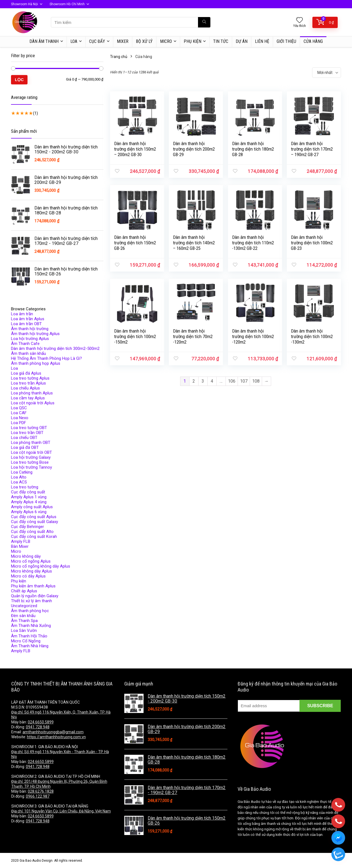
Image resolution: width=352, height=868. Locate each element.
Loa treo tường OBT (29, 428)
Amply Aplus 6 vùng (29, 512)
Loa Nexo (20, 418)
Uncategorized (24, 606)
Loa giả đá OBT (25, 447)
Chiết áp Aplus (24, 591)
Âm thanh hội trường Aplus (35, 334)
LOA (74, 41)
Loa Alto (19, 477)
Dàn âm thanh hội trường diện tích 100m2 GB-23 (312, 243)
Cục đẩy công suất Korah (34, 537)
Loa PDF (19, 423)
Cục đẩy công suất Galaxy (35, 522)
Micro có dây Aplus (28, 576)
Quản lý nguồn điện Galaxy (35, 596)
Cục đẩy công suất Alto (32, 532)
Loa (14, 368)
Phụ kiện (193, 41)
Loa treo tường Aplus (30, 378)
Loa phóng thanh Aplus (32, 393)
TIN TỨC (221, 41)
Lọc (19, 80)
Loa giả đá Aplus (26, 373)
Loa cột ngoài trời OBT (31, 452)
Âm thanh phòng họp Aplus (36, 363)
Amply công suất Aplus (32, 507)
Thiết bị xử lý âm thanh (31, 601)
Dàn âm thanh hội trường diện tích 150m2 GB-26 (135, 243)
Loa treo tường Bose (30, 462)
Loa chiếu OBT (24, 438)
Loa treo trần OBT (27, 433)
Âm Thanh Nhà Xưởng (31, 626)
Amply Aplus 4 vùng (29, 502)
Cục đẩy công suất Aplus (34, 517)
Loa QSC (19, 408)
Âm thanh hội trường (30, 329)
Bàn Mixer (20, 546)
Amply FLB (21, 541)
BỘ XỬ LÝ (144, 41)
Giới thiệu (286, 41)
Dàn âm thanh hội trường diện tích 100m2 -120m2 (253, 336)
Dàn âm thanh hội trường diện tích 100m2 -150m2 (135, 336)
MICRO (166, 41)
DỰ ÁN (242, 41)
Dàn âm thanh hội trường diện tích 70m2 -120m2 (193, 336)
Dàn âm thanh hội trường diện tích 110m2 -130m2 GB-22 (253, 243)
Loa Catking (22, 472)
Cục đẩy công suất (28, 492)
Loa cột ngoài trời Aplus (33, 403)
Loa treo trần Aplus (28, 383)
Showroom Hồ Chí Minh (67, 4)
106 (232, 381)
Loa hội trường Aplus (30, 339)
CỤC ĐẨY (97, 41)
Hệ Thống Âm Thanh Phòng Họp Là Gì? (46, 358)
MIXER (123, 41)
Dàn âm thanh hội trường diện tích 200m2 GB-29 (194, 149)
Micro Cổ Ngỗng (26, 641)
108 (256, 381)
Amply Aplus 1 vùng (29, 497)
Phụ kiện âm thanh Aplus (33, 586)
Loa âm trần (22, 314)
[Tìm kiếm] (204, 22)
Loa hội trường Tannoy (31, 467)
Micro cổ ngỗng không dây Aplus (41, 566)
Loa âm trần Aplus (28, 319)
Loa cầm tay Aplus (28, 398)
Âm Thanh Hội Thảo (29, 636)
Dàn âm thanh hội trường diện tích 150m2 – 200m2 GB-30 (135, 149)
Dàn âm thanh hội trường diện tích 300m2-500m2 (55, 349)
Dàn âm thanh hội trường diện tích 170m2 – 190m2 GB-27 (312, 149)
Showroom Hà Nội (24, 4)
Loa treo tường (25, 487)
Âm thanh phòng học (30, 611)
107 (244, 381)
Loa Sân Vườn (24, 631)
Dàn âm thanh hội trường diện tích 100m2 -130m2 (312, 336)
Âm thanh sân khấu (28, 353)
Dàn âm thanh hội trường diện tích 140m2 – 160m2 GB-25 (194, 243)
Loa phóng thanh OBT (31, 443)
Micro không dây (26, 556)
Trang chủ (119, 57)
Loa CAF (19, 413)
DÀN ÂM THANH (44, 41)
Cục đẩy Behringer (28, 527)
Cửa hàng (313, 41)
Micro (16, 551)
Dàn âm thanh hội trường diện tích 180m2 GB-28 (253, 149)
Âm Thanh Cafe (25, 344)
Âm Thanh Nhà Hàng (30, 646)
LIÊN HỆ (262, 41)
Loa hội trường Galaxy (31, 457)
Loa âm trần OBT (26, 324)
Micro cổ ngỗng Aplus (31, 561)
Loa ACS (19, 482)
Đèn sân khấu (23, 616)
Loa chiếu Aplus (25, 388)
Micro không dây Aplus (31, 571)
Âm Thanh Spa (24, 621)
